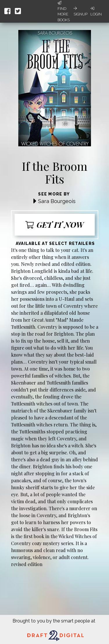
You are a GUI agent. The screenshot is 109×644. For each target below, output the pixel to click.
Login (96, 11)
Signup (81, 11)
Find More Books (64, 11)
